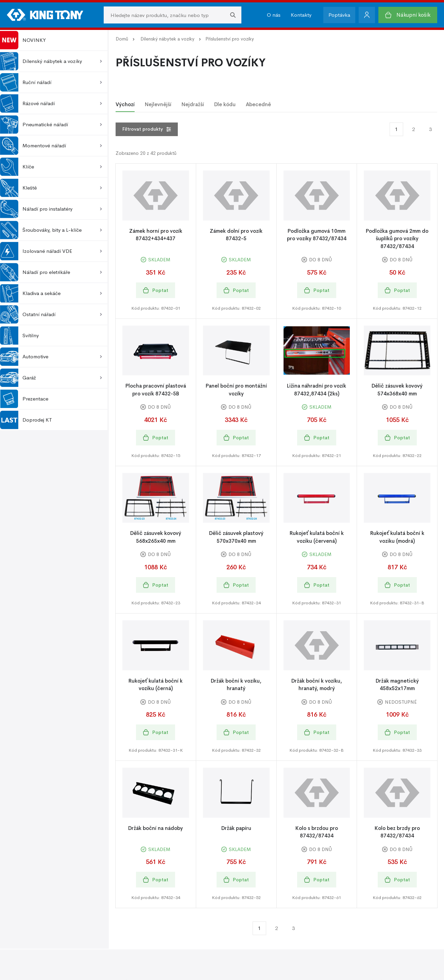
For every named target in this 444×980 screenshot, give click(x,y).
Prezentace (24, 399)
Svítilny (19, 336)
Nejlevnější (158, 104)
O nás (274, 15)
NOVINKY (23, 40)
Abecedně (258, 104)
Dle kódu (225, 104)
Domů (122, 39)
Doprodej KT (26, 420)
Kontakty (301, 15)
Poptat (156, 290)
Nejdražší (193, 104)
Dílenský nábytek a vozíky (167, 39)
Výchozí (125, 104)
